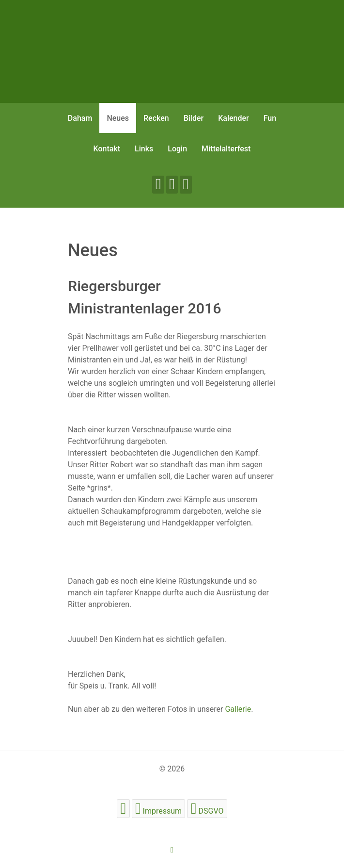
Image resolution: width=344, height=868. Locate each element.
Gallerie (238, 709)
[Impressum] (159, 809)
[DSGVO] (207, 809)
